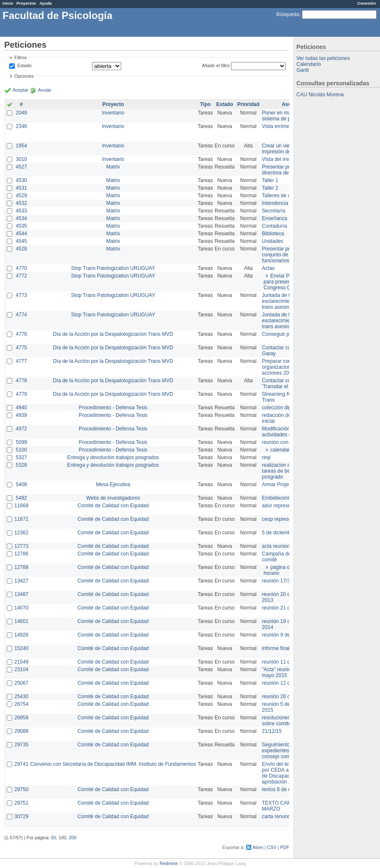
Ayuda (45, 3)
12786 (21, 554)
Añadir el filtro (216, 65)
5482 (21, 498)
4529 (21, 196)
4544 (21, 234)
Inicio (8, 3)
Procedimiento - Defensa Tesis (113, 408)
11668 (21, 506)
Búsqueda (288, 14)
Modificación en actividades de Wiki (284, 432)
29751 (21, 803)
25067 (21, 683)
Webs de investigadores (113, 498)
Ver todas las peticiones (323, 58)
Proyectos (26, 3)
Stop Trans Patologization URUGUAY (113, 268)
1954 (21, 146)
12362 (21, 533)
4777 (21, 361)
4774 (21, 315)
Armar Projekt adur (283, 484)
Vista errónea (277, 126)
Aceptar (20, 90)
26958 (21, 718)
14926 (21, 635)
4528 (21, 249)
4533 (21, 211)
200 (73, 838)
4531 (21, 188)
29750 (21, 789)
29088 (21, 731)
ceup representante (284, 519)
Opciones (24, 76)
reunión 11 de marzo (285, 662)
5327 (21, 457)
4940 (21, 408)
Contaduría (274, 226)
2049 (21, 113)
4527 (21, 167)
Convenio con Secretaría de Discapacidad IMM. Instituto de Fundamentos (113, 764)
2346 (21, 126)
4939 (21, 415)
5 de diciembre (278, 533)
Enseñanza (274, 218)
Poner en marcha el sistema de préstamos (286, 116)
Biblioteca (273, 234)
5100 (21, 450)
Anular (45, 90)
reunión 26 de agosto (286, 697)
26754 (21, 704)
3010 (21, 159)
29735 (21, 745)
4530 (21, 180)
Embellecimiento (280, 498)
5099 (21, 442)
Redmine (169, 863)
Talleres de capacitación (289, 196)
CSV (271, 847)
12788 (21, 567)
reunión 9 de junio (282, 635)
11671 (21, 519)
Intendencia (275, 203)
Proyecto (113, 104)
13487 (21, 594)
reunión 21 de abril (283, 608)
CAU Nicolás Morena (320, 95)
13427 (21, 581)
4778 (21, 381)
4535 (21, 226)
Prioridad (248, 104)
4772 (21, 276)
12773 (21, 546)
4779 (21, 394)
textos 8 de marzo (282, 789)
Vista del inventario (283, 159)
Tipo (205, 104)
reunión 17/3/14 (279, 581)
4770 (21, 268)
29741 (21, 764)
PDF (285, 847)
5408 (21, 484)
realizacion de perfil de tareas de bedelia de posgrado (287, 471)
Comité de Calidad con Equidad (113, 506)
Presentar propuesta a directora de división (287, 170)
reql (266, 457)
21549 (21, 662)
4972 (21, 429)
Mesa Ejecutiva (113, 484)
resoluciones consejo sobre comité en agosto (288, 721)
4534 (21, 218)
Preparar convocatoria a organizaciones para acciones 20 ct (289, 367)
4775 (21, 348)
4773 (21, 295)
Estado (24, 65)
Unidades (273, 241)
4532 (21, 203)
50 (54, 838)
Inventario (113, 113)
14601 (21, 621)
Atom (258, 847)
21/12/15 (272, 731)
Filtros (20, 57)
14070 (21, 608)
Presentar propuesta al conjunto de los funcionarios (287, 255)
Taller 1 (270, 180)
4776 (21, 334)
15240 (21, 648)
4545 (21, 241)
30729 (21, 816)
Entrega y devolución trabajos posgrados (113, 457)
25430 (21, 697)
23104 (21, 669)
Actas (268, 268)
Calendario (309, 64)
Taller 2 (270, 188)
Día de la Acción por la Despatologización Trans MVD (113, 334)
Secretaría (273, 211)
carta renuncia (278, 816)
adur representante (283, 506)
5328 (21, 465)
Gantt (303, 70)
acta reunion (276, 546)
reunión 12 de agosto (286, 683)
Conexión (366, 3)
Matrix (113, 167)
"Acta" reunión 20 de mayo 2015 (285, 672)
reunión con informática (288, 442)
